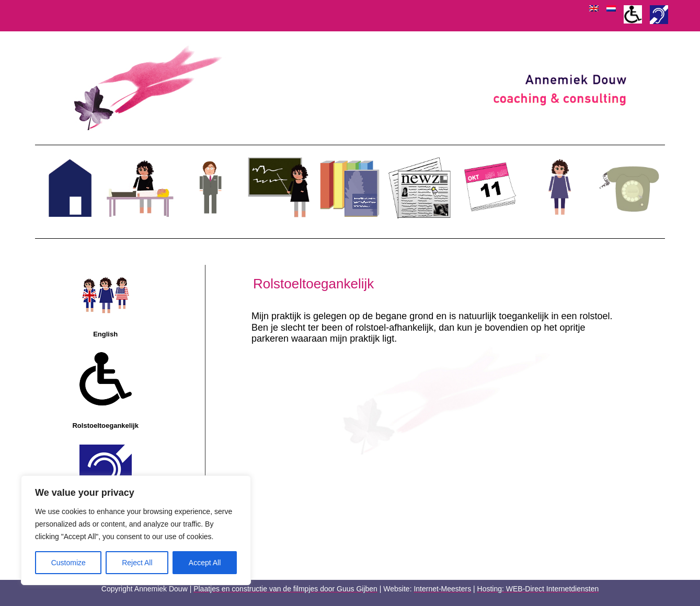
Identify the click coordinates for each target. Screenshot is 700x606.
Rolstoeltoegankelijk (105, 426)
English (105, 334)
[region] (136, 530)
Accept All (205, 563)
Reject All (137, 563)
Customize (68, 563)
